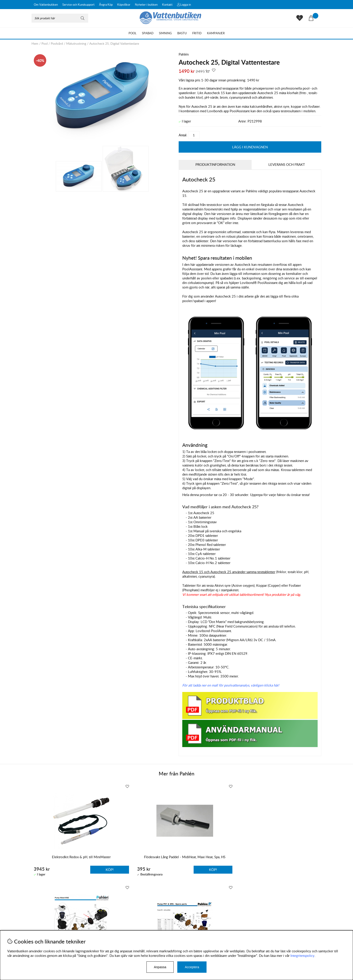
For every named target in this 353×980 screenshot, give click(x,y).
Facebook (150, 925)
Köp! (232, 869)
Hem (35, 43)
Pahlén (184, 54)
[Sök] (60, 18)
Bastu (182, 33)
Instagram (129, 925)
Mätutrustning (76, 43)
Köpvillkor (124, 5)
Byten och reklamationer (50, 923)
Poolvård (57, 43)
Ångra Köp (106, 5)
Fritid (197, 33)
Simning (165, 33)
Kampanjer (216, 33)
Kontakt (167, 5)
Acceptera (192, 967)
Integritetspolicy (302, 956)
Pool (133, 33)
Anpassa (160, 967)
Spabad (148, 33)
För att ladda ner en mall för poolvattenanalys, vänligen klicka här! (231, 685)
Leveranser (40, 928)
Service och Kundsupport (78, 5)
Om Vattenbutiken (46, 5)
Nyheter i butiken (146, 5)
